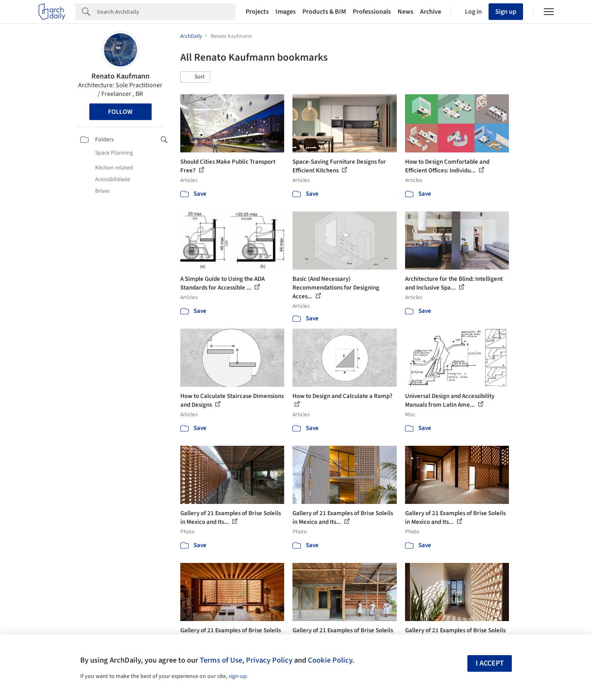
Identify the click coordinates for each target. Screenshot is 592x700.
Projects (257, 12)
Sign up (506, 12)
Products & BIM (324, 12)
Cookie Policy (330, 660)
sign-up (238, 676)
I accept (490, 663)
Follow (120, 112)
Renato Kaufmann (120, 76)
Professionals (372, 12)
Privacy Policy (269, 660)
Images (286, 12)
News (405, 12)
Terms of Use (221, 660)
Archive (431, 12)
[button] (195, 77)
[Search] (166, 12)
